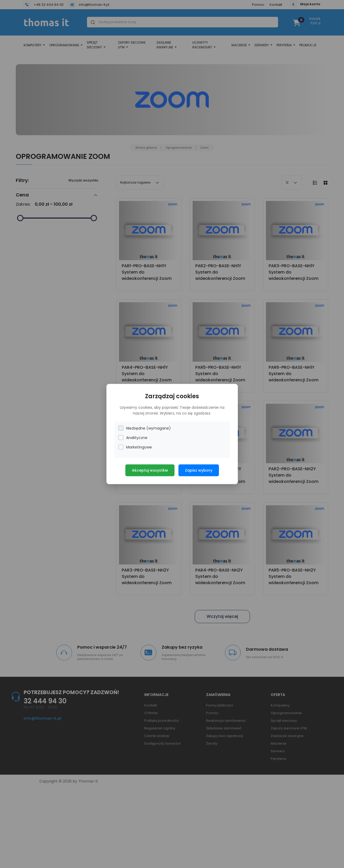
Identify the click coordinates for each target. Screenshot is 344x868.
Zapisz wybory (199, 470)
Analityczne (133, 438)
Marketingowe (135, 447)
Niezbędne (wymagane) (145, 428)
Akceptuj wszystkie (150, 470)
